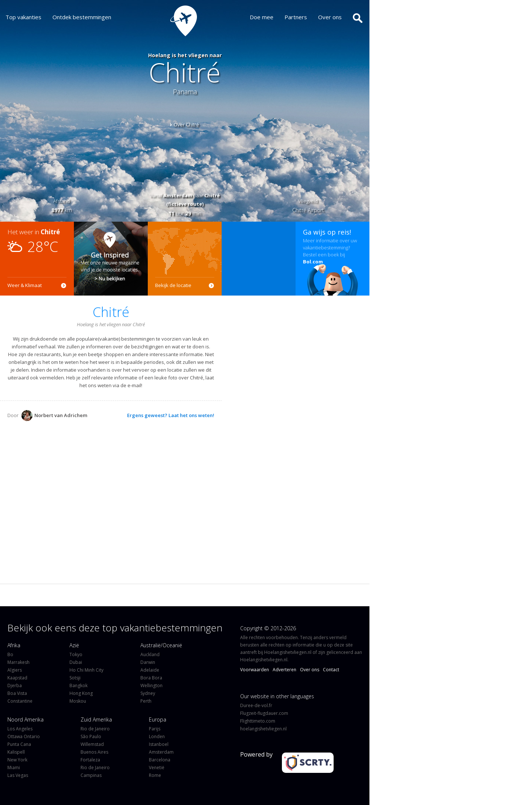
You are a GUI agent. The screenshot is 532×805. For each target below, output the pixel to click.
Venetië (157, 768)
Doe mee (267, 17)
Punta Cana (19, 744)
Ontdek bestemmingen (82, 17)
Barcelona (160, 760)
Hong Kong (81, 693)
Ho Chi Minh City (86, 670)
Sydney (148, 693)
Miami (14, 768)
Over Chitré (186, 124)
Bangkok (79, 685)
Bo (10, 654)
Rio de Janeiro (95, 729)
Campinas (91, 775)
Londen (157, 736)
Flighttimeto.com (258, 721)
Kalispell (16, 752)
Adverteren (284, 670)
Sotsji (75, 678)
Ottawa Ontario (24, 736)
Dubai (76, 662)
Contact (331, 670)
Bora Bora (151, 678)
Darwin (148, 662)
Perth (146, 701)
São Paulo (91, 736)
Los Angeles (20, 729)
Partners (301, 17)
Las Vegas (18, 775)
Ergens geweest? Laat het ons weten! (171, 415)
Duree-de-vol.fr (256, 705)
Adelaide (150, 670)
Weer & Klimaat (25, 285)
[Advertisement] (259, 259)
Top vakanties (23, 17)
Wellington (151, 685)
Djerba (15, 685)
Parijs (155, 729)
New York (17, 760)
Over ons (335, 17)
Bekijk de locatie (173, 285)
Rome (155, 775)
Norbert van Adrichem (54, 415)
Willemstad (92, 744)
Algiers (15, 670)
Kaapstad (17, 678)
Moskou (78, 701)
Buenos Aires (94, 752)
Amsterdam (161, 752)
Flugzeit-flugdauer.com (264, 713)
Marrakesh (18, 662)
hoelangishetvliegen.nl (263, 729)
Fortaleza (90, 760)
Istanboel (159, 744)
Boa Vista (17, 693)
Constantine (20, 701)
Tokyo (76, 654)
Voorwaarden (255, 670)
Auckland (150, 654)
